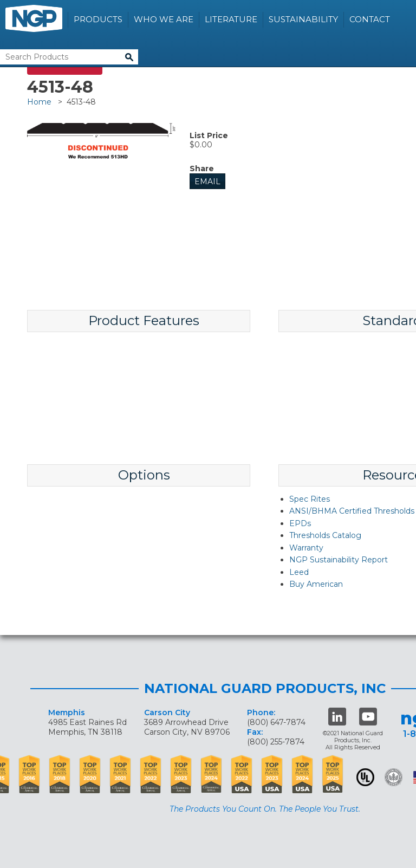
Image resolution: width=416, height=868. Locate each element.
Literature (231, 19)
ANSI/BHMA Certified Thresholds (352, 511)
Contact (370, 19)
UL (365, 777)
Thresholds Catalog (325, 535)
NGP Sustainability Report (339, 560)
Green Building (394, 777)
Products (98, 19)
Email (207, 182)
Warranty (306, 548)
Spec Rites (310, 499)
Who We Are (164, 19)
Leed (299, 572)
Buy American (316, 584)
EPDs (300, 523)
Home (39, 102)
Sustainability (303, 19)
